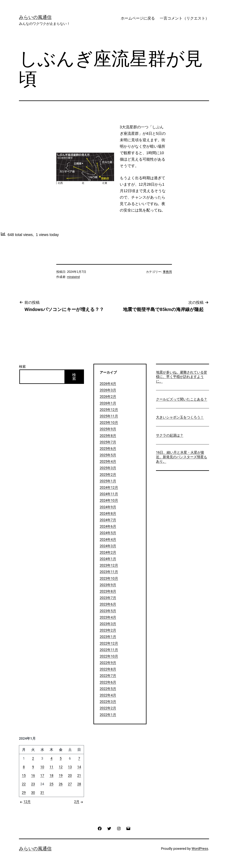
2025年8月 (108, 436)
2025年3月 (108, 468)
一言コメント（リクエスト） (184, 18)
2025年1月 (108, 481)
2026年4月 (108, 384)
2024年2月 (108, 552)
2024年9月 (108, 507)
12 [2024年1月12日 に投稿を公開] (61, 767)
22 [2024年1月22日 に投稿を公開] (24, 784)
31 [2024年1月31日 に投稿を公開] (42, 793)
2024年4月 (108, 539)
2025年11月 (109, 416)
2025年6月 (108, 449)
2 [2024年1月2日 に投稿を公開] (33, 758)
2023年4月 (108, 617)
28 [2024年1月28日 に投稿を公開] (79, 784)
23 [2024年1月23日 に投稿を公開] (33, 784)
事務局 (167, 272)
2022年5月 (108, 689)
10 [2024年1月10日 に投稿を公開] (42, 767)
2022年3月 (108, 702)
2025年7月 (108, 442)
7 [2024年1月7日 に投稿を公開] (79, 758)
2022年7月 (108, 676)
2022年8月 (108, 669)
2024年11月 (109, 494)
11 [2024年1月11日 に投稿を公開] (51, 767)
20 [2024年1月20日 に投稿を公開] (70, 775)
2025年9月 (108, 429)
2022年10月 (109, 656)
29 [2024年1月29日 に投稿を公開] (24, 793)
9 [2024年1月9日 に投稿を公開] (33, 767)
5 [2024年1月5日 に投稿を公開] (61, 758)
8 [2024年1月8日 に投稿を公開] (24, 767)
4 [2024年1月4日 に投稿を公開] (51, 758)
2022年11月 (109, 650)
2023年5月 (108, 611)
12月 (25, 802)
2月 (79, 802)
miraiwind (73, 277)
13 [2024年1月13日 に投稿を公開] (70, 767)
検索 (22, 367)
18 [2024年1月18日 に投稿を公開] (51, 775)
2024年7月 (108, 520)
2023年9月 (108, 585)
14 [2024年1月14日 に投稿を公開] (79, 767)
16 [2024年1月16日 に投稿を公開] (33, 775)
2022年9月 (108, 663)
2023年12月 (109, 565)
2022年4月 (108, 695)
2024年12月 (109, 487)
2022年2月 (108, 708)
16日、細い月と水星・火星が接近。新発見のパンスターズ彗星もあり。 (182, 457)
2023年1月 (108, 637)
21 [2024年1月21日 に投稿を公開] (79, 775)
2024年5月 (108, 533)
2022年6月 (108, 682)
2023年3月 (108, 624)
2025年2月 (108, 475)
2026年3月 (108, 390)
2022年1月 (108, 715)
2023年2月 (108, 630)
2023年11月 (109, 572)
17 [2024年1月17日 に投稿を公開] (42, 775)
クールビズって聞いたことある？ (182, 399)
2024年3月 (108, 546)
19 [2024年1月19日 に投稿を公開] (61, 775)
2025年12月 (109, 410)
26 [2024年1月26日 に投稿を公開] (61, 784)
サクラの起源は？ (170, 435)
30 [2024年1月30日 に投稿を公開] (33, 793)
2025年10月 (109, 423)
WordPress (200, 849)
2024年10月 (109, 500)
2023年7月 (108, 598)
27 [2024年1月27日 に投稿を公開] (70, 784)
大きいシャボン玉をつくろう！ (180, 417)
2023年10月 (109, 578)
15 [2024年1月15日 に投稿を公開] (24, 775)
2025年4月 (108, 461)
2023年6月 (108, 604)
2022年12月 (109, 643)
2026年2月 (108, 397)
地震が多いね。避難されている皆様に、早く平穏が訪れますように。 (182, 377)
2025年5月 (108, 455)
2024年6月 (108, 526)
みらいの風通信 (35, 17)
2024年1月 (108, 559)
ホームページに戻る (138, 18)
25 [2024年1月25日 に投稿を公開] (51, 784)
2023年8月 (108, 591)
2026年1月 (108, 403)
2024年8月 (108, 513)
